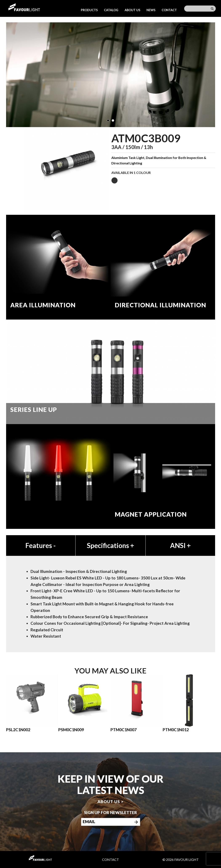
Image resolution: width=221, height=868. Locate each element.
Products (89, 10)
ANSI (180, 545)
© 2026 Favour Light (181, 859)
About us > (110, 801)
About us (132, 10)
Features (41, 545)
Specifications (110, 545)
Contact (169, 10)
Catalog (111, 10)
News (151, 10)
